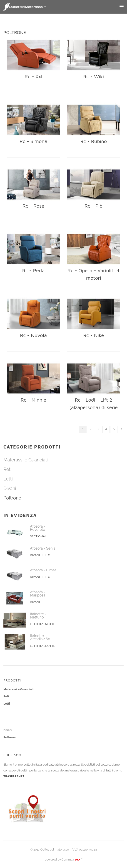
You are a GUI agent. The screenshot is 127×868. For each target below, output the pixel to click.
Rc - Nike (93, 335)
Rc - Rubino (93, 141)
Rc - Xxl (34, 76)
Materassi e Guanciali (26, 460)
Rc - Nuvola (33, 335)
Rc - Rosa (33, 206)
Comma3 (72, 860)
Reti (7, 469)
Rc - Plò (93, 206)
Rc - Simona (33, 141)
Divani (10, 488)
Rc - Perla (34, 270)
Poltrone (12, 498)
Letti (8, 479)
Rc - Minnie (34, 400)
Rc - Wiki (93, 76)
